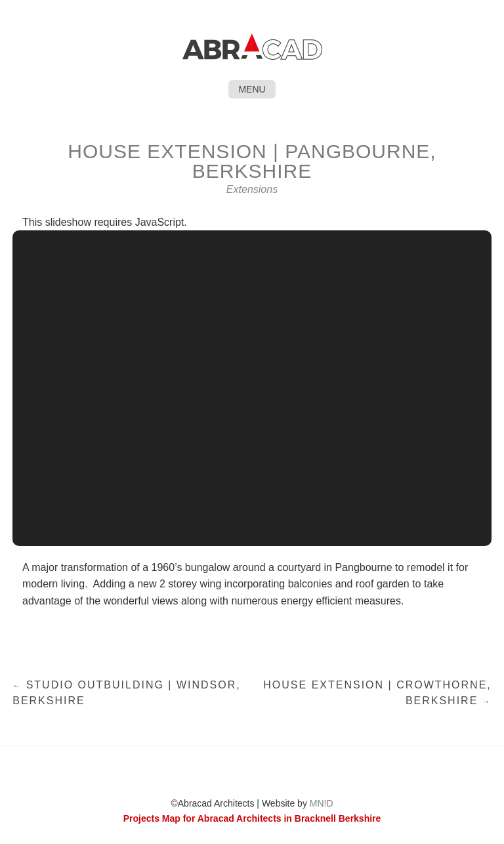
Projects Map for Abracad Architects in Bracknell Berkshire (252, 818)
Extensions (252, 189)
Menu (252, 89)
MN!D (322, 803)
